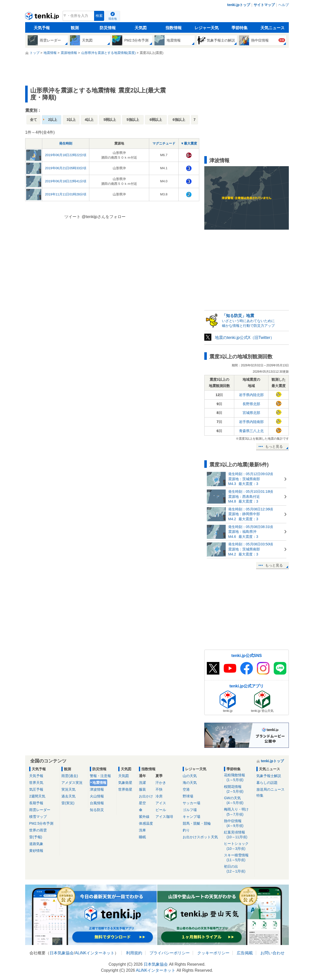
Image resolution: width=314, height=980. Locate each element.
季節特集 (240, 28)
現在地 (113, 19)
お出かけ (146, 796)
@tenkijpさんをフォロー (104, 217)
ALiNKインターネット (95, 953)
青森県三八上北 (251, 431)
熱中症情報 (238, 824)
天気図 (141, 28)
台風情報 (97, 803)
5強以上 (133, 120)
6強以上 (179, 120)
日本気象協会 (62, 953)
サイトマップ (264, 5)
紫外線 (144, 817)
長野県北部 (251, 404)
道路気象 (36, 844)
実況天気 (68, 789)
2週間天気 (37, 796)
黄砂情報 (36, 851)
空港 (186, 789)
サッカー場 (191, 803)
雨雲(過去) (70, 776)
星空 (142, 803)
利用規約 (134, 953)
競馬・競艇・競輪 (197, 823)
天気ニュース (272, 28)
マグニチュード (164, 143)
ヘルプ (284, 5)
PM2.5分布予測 (41, 823)
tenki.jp (43, 17)
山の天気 (190, 776)
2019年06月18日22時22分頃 (66, 155)
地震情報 (99, 783)
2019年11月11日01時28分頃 (66, 194)
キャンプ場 (191, 817)
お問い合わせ (272, 953)
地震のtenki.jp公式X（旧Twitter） (245, 338)
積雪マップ (38, 817)
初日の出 (238, 869)
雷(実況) (68, 803)
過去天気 (68, 796)
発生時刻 (66, 143)
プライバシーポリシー (170, 953)
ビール (161, 810)
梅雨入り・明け (238, 812)
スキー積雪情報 (238, 858)
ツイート (72, 217)
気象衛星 (125, 783)
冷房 (159, 796)
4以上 (89, 120)
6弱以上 (156, 120)
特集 (260, 795)
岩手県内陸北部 (251, 395)
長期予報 (36, 803)
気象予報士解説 (269, 776)
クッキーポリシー (213, 953)
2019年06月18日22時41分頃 (66, 181)
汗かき (161, 783)
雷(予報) (36, 837)
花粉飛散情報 (238, 778)
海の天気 (190, 783)
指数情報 (174, 28)
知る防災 (97, 810)
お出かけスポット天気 (200, 837)
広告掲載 (245, 953)
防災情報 (108, 28)
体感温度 (146, 823)
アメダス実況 (72, 783)
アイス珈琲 (164, 817)
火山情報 (97, 796)
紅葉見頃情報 (238, 835)
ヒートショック (238, 846)
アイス (161, 803)
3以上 (71, 120)
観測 (75, 28)
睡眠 (142, 837)
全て (33, 120)
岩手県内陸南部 (251, 422)
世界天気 (36, 783)
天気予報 (42, 28)
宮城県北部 (251, 413)
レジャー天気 (207, 28)
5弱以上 (110, 120)
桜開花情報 (238, 789)
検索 (99, 16)
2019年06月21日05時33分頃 (66, 168)
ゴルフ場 (190, 810)
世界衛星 (125, 789)
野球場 (188, 796)
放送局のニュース (270, 789)
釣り (186, 830)
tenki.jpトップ (239, 5)
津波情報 (97, 789)
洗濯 (142, 783)
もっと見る (274, 446)
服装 (142, 789)
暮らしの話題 (267, 783)
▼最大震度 (189, 143)
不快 (159, 789)
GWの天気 (238, 801)
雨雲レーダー (40, 810)
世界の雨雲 (38, 830)
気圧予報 (36, 789)
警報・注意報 (100, 776)
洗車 (142, 830)
